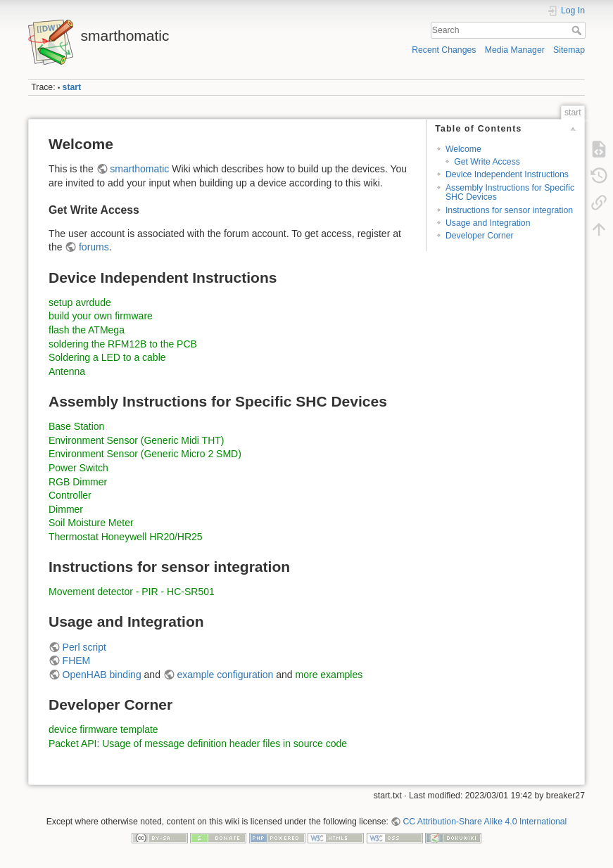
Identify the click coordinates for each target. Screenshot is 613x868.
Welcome (463, 149)
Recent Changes (444, 50)
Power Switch (78, 468)
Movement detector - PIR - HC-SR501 (132, 592)
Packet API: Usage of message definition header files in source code (198, 743)
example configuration (225, 675)
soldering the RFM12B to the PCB (123, 344)
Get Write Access (487, 162)
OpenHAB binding (102, 675)
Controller (70, 495)
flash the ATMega (87, 330)
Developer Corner (480, 236)
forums (94, 247)
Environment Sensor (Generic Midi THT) (136, 440)
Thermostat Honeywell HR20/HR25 (126, 537)
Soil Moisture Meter (91, 523)
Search (578, 30)
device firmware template (103, 729)
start (72, 87)
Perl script (84, 647)
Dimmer (66, 509)
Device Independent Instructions (507, 174)
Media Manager (515, 50)
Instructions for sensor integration (509, 210)
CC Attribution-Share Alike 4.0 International (485, 822)
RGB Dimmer (78, 482)
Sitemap (569, 50)
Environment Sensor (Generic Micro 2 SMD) (145, 454)
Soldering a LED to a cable (107, 357)
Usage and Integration (488, 223)
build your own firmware (101, 316)
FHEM (77, 660)
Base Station (76, 426)
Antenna (67, 371)
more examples (329, 675)
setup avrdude (80, 302)
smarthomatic (139, 169)
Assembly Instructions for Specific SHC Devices (510, 192)
